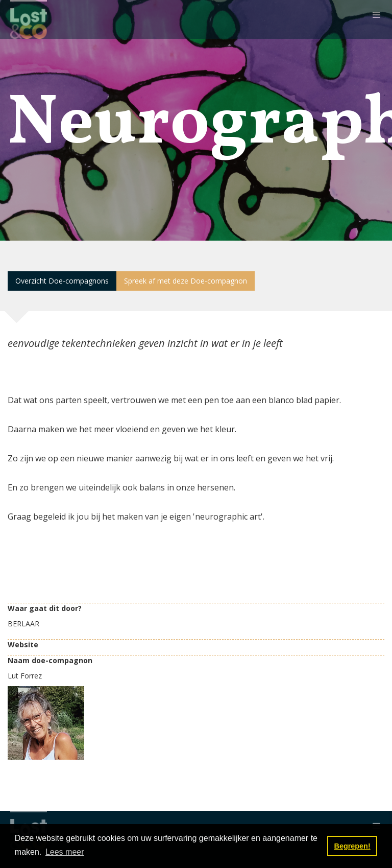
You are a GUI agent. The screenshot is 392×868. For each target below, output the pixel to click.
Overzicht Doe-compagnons (62, 281)
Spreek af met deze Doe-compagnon (186, 281)
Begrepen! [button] (352, 846)
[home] (29, 19)
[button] (377, 15)
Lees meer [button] (65, 852)
